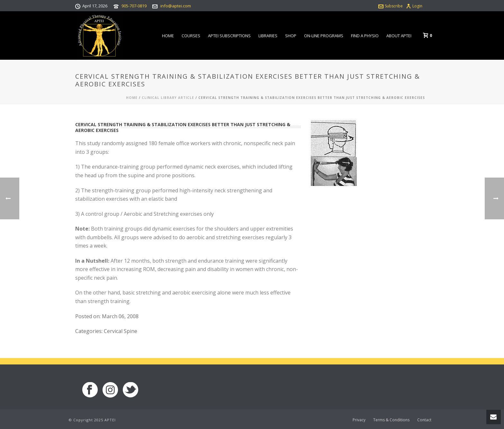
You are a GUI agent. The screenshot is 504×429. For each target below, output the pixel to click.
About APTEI (399, 36)
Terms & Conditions (391, 420)
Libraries (268, 36)
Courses (191, 36)
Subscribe (391, 6)
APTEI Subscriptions (229, 36)
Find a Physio (365, 36)
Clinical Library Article (168, 98)
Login (414, 6)
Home (168, 36)
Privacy (359, 420)
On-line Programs (324, 36)
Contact (424, 420)
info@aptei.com (176, 6)
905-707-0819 (134, 6)
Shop (291, 36)
